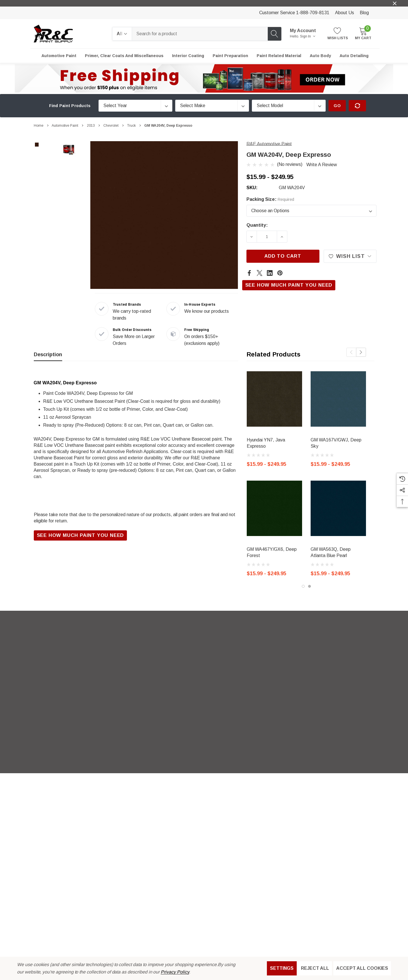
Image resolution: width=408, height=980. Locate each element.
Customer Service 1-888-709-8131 (294, 13)
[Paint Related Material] (279, 56)
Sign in (308, 36)
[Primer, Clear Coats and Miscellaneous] (124, 56)
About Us (345, 13)
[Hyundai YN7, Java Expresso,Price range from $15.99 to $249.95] (274, 399)
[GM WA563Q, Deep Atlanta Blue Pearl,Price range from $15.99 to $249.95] (338, 508)
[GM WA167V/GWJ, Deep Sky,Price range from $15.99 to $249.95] (338, 399)
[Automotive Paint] (59, 56)
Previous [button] (351, 352)
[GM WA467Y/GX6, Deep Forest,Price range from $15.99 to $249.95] (274, 508)
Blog (364, 13)
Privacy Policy (175, 972)
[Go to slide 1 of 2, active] (303, 586)
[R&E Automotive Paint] (269, 144)
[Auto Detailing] (354, 56)
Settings (282, 968)
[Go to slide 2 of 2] (309, 586)
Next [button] (361, 352)
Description (48, 355)
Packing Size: (270, 199)
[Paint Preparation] (230, 56)
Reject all (315, 968)
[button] (204, 78)
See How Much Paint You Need (289, 285)
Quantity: (257, 225)
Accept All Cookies (362, 968)
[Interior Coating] (188, 56)
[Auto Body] (320, 56)
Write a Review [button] (322, 165)
